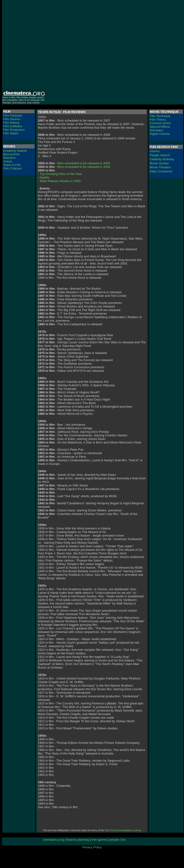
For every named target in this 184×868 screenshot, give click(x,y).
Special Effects (160, 127)
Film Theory (158, 120)
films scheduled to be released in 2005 (84, 163)
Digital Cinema (160, 134)
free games (99, 840)
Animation (156, 130)
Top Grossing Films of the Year (61, 174)
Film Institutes (13, 126)
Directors (9, 158)
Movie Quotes (159, 163)
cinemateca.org (53, 840)
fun (124, 840)
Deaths (45, 177)
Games (154, 151)
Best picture (11, 154)
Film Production (14, 130)
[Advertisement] (45, 45)
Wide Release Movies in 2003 (60, 181)
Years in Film (12, 165)
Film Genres (12, 119)
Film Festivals (12, 116)
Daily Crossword (161, 171)
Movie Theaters (160, 167)
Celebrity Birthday (162, 159)
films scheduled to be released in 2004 (84, 167)
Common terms (160, 123)
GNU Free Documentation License (123, 830)
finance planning (78, 840)
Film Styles (11, 133)
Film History (11, 123)
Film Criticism (12, 168)
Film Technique (160, 116)
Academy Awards (15, 151)
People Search (160, 155)
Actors (7, 161)
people (114, 840)
